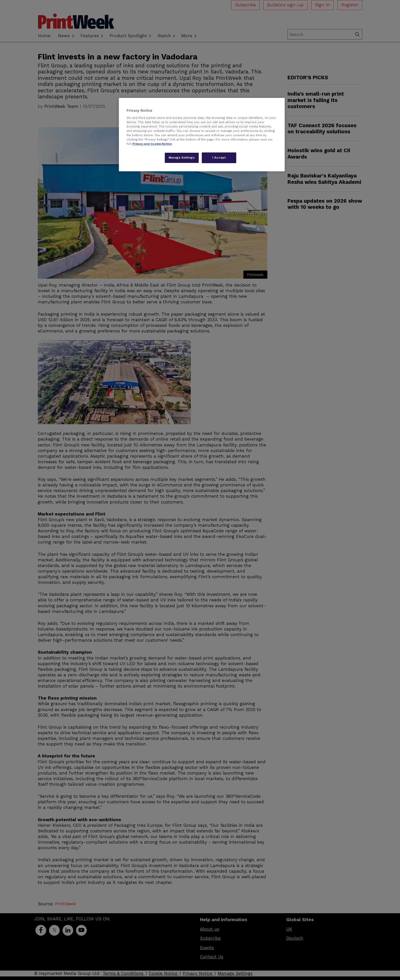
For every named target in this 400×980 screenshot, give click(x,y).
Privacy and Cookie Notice (152, 144)
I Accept (219, 158)
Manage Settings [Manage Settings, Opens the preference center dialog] (182, 158)
